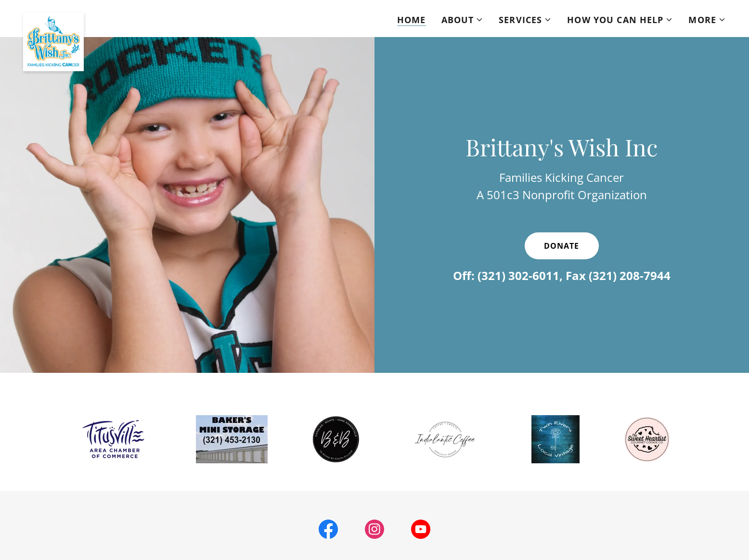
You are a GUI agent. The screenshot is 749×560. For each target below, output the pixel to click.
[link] (53, 17)
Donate (562, 246)
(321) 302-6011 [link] (518, 275)
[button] (463, 20)
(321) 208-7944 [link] (630, 275)
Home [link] (412, 20)
